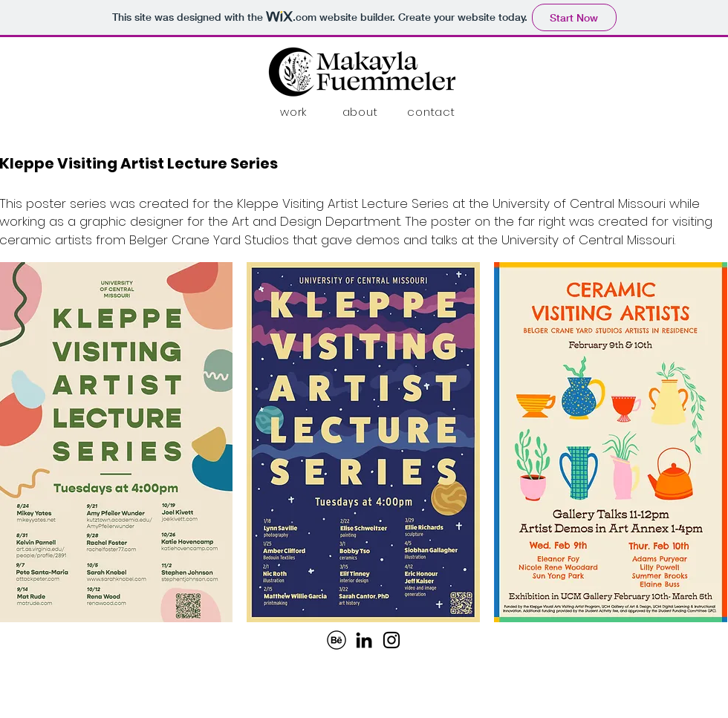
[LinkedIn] (364, 640)
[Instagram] (391, 640)
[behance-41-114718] (337, 640)
